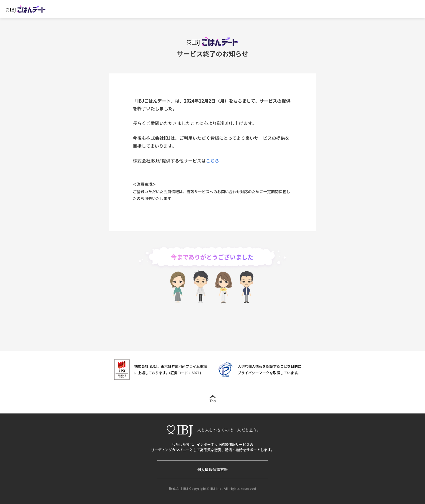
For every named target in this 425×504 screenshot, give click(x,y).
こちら (213, 161)
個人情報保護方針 (212, 469)
